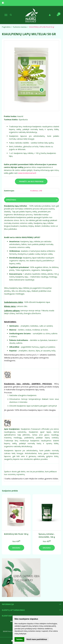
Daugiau (16, 548)
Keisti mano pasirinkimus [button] (37, 639)
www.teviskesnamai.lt (27, 173)
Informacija (8, 604)
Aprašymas (11, 200)
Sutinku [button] (19, 639)
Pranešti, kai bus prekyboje (31, 181)
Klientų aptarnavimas (13, 610)
